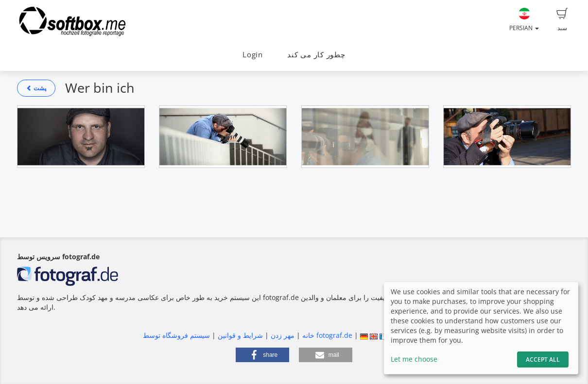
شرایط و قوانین (240, 335)
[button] (262, 355)
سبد (562, 20)
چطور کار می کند (316, 55)
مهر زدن (283, 335)
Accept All (543, 359)
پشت (36, 88)
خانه (308, 335)
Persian (524, 20)
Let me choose (414, 359)
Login (253, 55)
